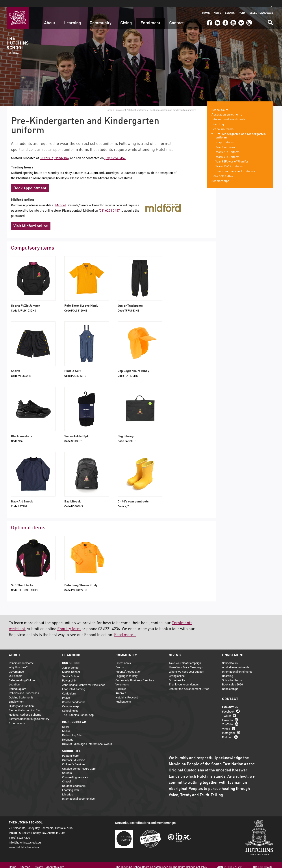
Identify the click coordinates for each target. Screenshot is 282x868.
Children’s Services (74, 758)
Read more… (125, 628)
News (217, 6)
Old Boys (121, 682)
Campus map (70, 700)
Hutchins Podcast (127, 691)
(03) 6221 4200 (257, 14)
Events (230, 6)
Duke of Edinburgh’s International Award (87, 737)
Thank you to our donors (184, 678)
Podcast (225, 14)
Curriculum (69, 687)
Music (66, 724)
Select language (261, 6)
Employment (17, 695)
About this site (55, 861)
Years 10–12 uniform (229, 160)
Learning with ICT (73, 784)
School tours (220, 103)
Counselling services (75, 771)
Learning (72, 16)
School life (71, 745)
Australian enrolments (227, 108)
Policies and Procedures (24, 687)
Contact (176, 16)
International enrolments (228, 113)
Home (206, 6)
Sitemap (25, 861)
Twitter (226, 709)
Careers (67, 766)
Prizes (66, 691)
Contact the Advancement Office (189, 682)
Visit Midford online (31, 220)
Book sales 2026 (222, 170)
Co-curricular (74, 716)
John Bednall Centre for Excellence (84, 678)
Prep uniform (224, 136)
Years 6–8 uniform (227, 150)
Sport (65, 720)
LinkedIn (217, 14)
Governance (16, 665)
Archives (121, 687)
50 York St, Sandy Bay (55, 151)
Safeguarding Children (23, 674)
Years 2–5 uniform (227, 146)
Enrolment (150, 16)
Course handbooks (74, 695)
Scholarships (220, 174)
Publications (123, 695)
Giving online (177, 669)
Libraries (68, 788)
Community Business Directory (135, 674)
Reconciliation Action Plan (25, 704)
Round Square (18, 682)
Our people (16, 669)
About (50, 16)
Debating (68, 733)
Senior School (71, 670)
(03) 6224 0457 (115, 151)
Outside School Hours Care (79, 762)
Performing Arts (72, 729)
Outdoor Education (74, 753)
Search (270, 14)
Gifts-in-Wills (177, 674)
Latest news (123, 656)
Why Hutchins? (18, 661)
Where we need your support (186, 665)
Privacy (38, 861)
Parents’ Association (128, 665)
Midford (61, 199)
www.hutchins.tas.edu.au (25, 841)
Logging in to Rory (126, 669)
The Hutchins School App (78, 708)
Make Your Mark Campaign (186, 661)
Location (14, 678)
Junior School (71, 661)
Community (101, 16)
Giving (126, 16)
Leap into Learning (74, 683)
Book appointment (30, 182)
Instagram (249, 14)
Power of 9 (69, 674)
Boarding (218, 118)
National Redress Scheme (25, 708)
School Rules (70, 704)
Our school (71, 657)
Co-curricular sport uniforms (235, 165)
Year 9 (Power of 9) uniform (233, 155)
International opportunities (78, 792)
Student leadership (74, 779)
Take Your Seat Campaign (185, 656)
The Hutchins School (18, 39)
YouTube (233, 14)
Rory (242, 6)
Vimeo (240, 14)
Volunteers (122, 678)
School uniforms (137, 103)
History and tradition (21, 699)
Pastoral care (70, 749)
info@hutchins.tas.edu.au (25, 836)
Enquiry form (69, 622)
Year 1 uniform (225, 141)
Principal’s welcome (21, 656)
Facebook (209, 14)
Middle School (71, 665)
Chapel (66, 775)
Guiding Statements (21, 691)
